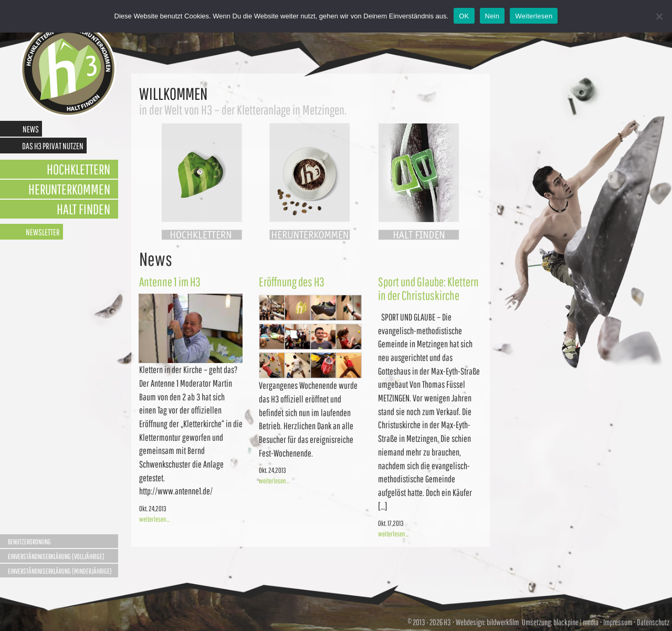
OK (464, 16)
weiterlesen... (154, 519)
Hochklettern (78, 169)
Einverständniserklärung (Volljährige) (56, 556)
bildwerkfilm (503, 622)
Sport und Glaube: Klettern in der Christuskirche (428, 288)
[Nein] (659, 16)
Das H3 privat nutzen (53, 146)
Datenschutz (653, 622)
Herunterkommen (69, 189)
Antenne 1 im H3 (170, 282)
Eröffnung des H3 (292, 282)
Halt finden (83, 209)
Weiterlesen (534, 16)
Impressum (618, 622)
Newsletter (43, 232)
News (31, 129)
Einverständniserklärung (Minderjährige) (60, 571)
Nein (492, 16)
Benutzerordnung (29, 542)
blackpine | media (575, 622)
